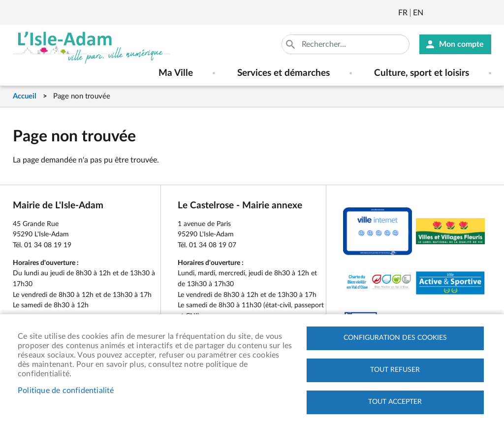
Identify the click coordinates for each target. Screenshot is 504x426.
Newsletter (432, 13)
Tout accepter (395, 402)
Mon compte (461, 44)
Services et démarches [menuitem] (283, 73)
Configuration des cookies (395, 338)
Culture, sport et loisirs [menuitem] (422, 73)
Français (403, 13)
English (418, 13)
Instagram (485, 13)
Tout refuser (395, 370)
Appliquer (291, 44)
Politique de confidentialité (66, 391)
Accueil (25, 96)
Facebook (458, 13)
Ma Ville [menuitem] (176, 73)
